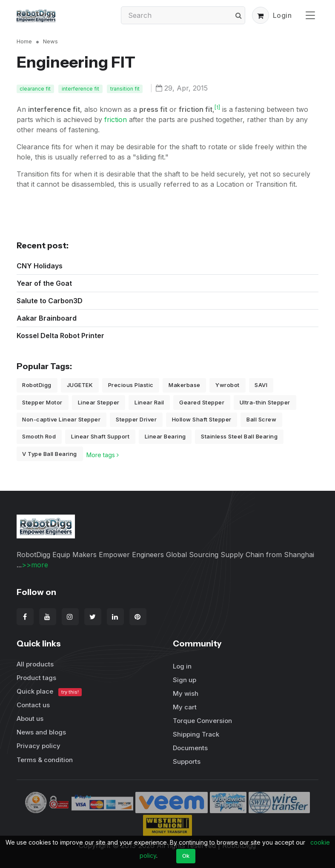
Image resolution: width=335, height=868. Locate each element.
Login (282, 15)
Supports (187, 761)
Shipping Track (196, 734)
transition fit (125, 89)
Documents (190, 748)
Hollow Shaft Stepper (202, 419)
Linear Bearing (165, 436)
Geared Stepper (202, 402)
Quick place (49, 692)
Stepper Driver (136, 419)
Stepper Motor (42, 402)
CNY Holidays (40, 266)
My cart (185, 707)
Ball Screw (261, 419)
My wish (186, 693)
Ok (186, 856)
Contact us (33, 705)
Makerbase (185, 385)
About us (30, 719)
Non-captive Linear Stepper (61, 419)
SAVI (261, 385)
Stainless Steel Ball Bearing (239, 436)
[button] (261, 15)
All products (35, 664)
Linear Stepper (99, 402)
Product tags (36, 678)
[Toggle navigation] (310, 15)
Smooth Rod (39, 436)
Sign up (185, 680)
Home (24, 41)
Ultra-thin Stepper (265, 402)
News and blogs (41, 732)
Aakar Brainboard (47, 318)
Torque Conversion (202, 721)
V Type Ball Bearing (50, 454)
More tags (103, 455)
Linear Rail (149, 402)
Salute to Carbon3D (50, 301)
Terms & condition (45, 760)
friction (116, 120)
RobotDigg (37, 385)
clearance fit (35, 89)
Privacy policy (39, 746)
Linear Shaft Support (100, 436)
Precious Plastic (131, 385)
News (50, 41)
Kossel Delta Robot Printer (60, 336)
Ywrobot (228, 385)
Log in (182, 666)
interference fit (80, 89)
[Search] (183, 15)
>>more (35, 565)
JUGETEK (80, 385)
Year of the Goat (44, 283)
